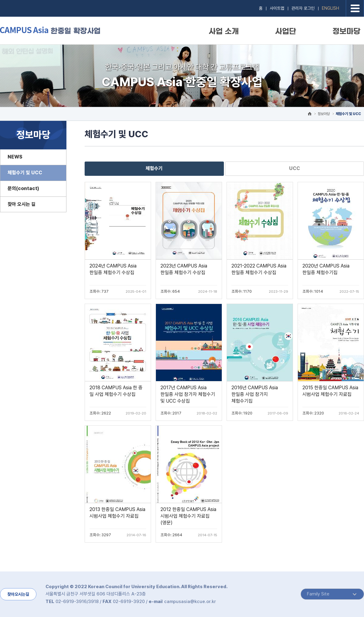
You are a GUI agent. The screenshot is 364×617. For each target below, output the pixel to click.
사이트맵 (277, 8)
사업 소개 (224, 31)
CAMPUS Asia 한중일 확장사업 (50, 30)
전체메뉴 (355, 8)
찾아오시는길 (18, 594)
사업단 (286, 31)
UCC (295, 168)
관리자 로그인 (303, 8)
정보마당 (346, 31)
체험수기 (154, 168)
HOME (310, 114)
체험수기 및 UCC (348, 114)
